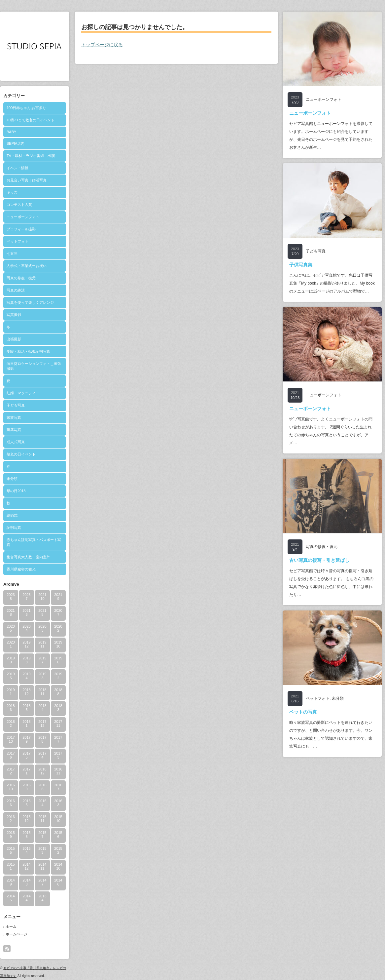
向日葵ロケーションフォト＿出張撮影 (34, 366)
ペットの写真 (303, 712)
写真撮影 (14, 315)
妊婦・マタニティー (23, 393)
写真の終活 (16, 290)
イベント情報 (17, 168)
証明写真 (14, 528)
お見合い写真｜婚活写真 (27, 180)
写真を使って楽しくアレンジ (30, 302)
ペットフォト (17, 241)
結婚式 (12, 515)
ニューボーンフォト (23, 217)
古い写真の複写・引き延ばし (319, 560)
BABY (11, 132)
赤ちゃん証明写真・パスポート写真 (34, 542)
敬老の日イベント (21, 454)
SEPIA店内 (16, 143)
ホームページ (17, 934)
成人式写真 (16, 442)
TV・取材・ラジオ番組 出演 (31, 156)
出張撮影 (14, 339)
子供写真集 (301, 265)
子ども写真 (16, 405)
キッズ (12, 192)
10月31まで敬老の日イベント (31, 120)
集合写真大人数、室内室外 (28, 557)
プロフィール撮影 (21, 229)
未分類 (12, 479)
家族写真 (14, 417)
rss (7, 949)
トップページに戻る (102, 45)
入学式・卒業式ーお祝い (27, 266)
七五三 (12, 254)
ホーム (11, 926)
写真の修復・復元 (21, 278)
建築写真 (14, 430)
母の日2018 (16, 491)
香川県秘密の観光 (21, 569)
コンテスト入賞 (19, 205)
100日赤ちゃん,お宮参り (26, 108)
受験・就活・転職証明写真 (28, 351)
